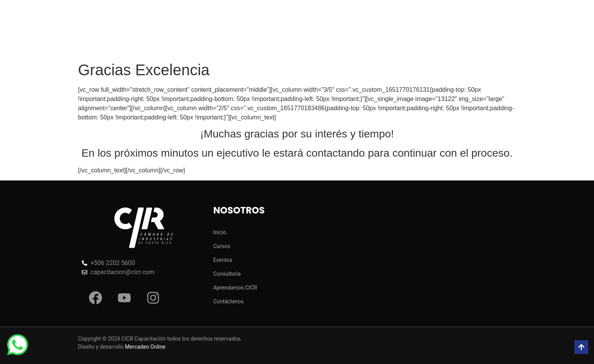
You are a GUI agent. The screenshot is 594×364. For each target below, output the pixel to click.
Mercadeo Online (145, 347)
